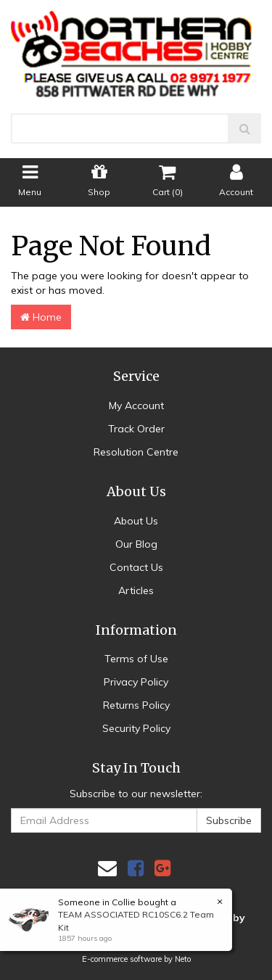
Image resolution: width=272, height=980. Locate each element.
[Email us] (107, 868)
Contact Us (136, 567)
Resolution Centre (136, 452)
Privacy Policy (136, 682)
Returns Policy (136, 705)
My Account (136, 405)
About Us (136, 521)
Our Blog (136, 544)
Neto (183, 959)
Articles (136, 590)
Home (41, 317)
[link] (136, 868)
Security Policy (136, 728)
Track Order (136, 429)
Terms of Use (136, 659)
